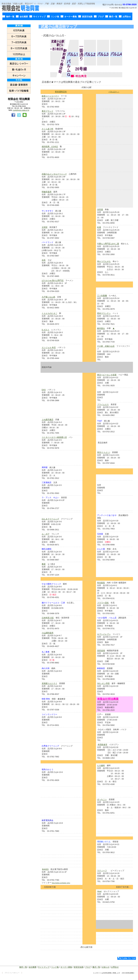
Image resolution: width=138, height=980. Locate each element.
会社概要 (33, 967)
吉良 (44, 260)
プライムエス (103, 404)
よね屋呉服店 (48, 420)
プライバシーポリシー (12, 973)
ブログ (88, 967)
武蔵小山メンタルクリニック (54, 174)
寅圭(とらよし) (104, 452)
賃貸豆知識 (79, 967)
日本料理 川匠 (48, 618)
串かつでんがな (104, 261)
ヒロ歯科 (101, 765)
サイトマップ (44, 967)
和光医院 (101, 583)
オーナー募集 (66, 967)
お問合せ (115, 967)
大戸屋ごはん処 (49, 297)
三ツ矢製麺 (102, 296)
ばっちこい (102, 799)
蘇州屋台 (101, 328)
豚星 (44, 564)
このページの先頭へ (127, 958)
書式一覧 (96, 967)
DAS (44, 390)
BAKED (45, 869)
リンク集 (55, 967)
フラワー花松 (103, 603)
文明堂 (45, 227)
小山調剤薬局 (48, 633)
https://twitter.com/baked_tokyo (61, 883)
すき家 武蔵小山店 (106, 346)
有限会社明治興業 (23, 8)
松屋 (99, 227)
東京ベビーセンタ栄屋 (107, 375)
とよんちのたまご (49, 313)
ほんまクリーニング (50, 519)
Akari (99, 891)
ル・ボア (46, 534)
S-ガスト (46, 330)
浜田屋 (100, 209)
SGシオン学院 (103, 683)
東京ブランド (48, 111)
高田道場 (101, 651)
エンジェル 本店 (49, 347)
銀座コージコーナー (50, 96)
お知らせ (105, 967)
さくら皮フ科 (48, 129)
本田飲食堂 (102, 745)
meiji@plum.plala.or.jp (21, 110)
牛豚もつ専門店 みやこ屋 (108, 244)
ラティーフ (102, 871)
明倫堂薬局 (47, 192)
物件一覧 (23, 967)
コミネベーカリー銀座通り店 (54, 437)
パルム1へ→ (114, 92)
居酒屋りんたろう (49, 683)
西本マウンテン (104, 313)
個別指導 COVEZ (50, 147)
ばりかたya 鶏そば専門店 (53, 281)
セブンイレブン (104, 634)
